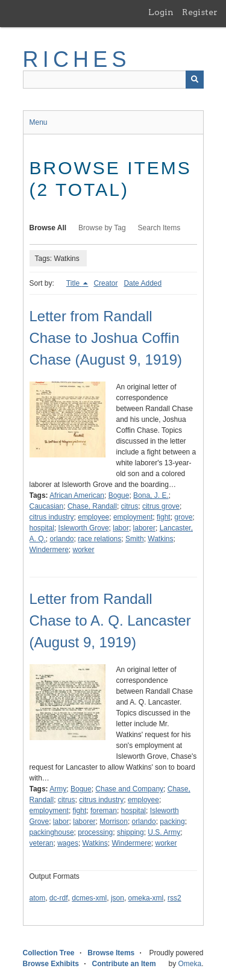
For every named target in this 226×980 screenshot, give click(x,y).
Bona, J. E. (151, 495)
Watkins (160, 539)
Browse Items (111, 953)
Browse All (48, 228)
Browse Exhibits (51, 964)
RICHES (77, 59)
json (118, 898)
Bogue (119, 495)
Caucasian (47, 506)
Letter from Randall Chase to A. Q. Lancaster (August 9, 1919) (110, 620)
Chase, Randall (92, 506)
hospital (42, 528)
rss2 (174, 898)
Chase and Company (129, 789)
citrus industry (52, 517)
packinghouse (52, 832)
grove (183, 517)
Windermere (49, 550)
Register (200, 12)
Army (58, 789)
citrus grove (161, 506)
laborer (144, 528)
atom (38, 898)
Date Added (143, 283)
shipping (130, 832)
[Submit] (195, 80)
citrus (130, 506)
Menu (39, 122)
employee (93, 517)
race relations (99, 539)
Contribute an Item (124, 964)
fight (164, 517)
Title (74, 283)
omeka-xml (146, 898)
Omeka (190, 964)
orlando (62, 539)
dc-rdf (59, 898)
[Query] (113, 80)
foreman (104, 811)
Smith (135, 539)
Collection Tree (49, 953)
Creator (105, 283)
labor (121, 528)
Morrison (114, 821)
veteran (42, 843)
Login (161, 12)
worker (84, 550)
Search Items (159, 228)
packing (172, 821)
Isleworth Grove (84, 528)
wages (68, 843)
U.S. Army (164, 832)
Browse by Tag (102, 228)
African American (77, 495)
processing (95, 832)
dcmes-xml (89, 898)
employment (133, 517)
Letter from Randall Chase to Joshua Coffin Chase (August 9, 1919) (106, 338)
